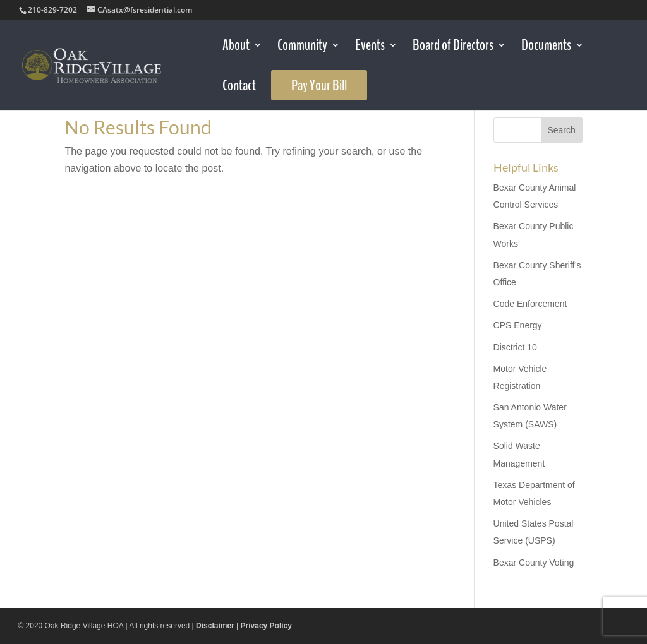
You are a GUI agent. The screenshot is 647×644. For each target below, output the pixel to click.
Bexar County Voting (534, 563)
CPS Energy (518, 325)
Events (370, 48)
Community (302, 48)
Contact (239, 88)
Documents (546, 48)
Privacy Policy (266, 626)
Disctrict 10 (515, 347)
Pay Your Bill (319, 85)
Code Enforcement (530, 304)
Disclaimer (215, 626)
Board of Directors (453, 48)
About (236, 48)
